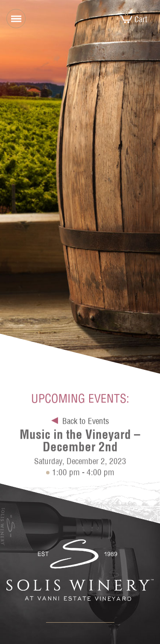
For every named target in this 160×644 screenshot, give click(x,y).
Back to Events (86, 422)
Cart (133, 19)
